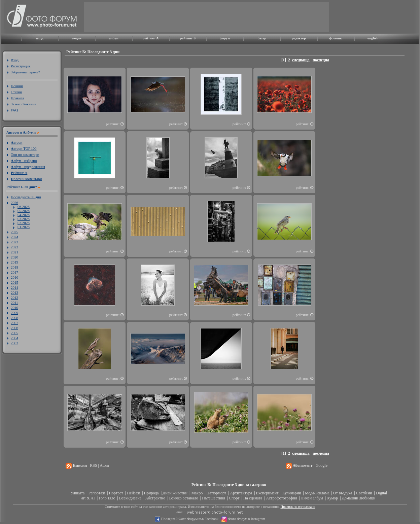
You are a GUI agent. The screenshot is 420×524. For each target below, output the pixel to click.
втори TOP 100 (24, 148)
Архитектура (241, 493)
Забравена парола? (25, 72)
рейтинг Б (188, 38)
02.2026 (24, 223)
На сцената (253, 498)
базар (262, 38)
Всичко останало (184, 498)
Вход (15, 60)
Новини (17, 86)
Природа (151, 493)
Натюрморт (216, 493)
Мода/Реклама (317, 493)
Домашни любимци (358, 498)
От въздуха (343, 493)
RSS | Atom (99, 465)
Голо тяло (107, 498)
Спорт (234, 498)
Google (322, 465)
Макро (197, 493)
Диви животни (175, 493)
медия (77, 38)
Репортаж (97, 493)
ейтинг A (19, 173)
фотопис (336, 38)
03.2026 (24, 219)
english (373, 38)
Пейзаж (133, 493)
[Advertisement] (352, 171)
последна (321, 60)
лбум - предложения (28, 167)
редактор (299, 38)
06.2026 (24, 207)
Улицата (78, 493)
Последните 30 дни (26, 197)
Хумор (332, 498)
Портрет (116, 493)
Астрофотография (282, 498)
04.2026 (24, 215)
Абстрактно (155, 498)
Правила (17, 98)
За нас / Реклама (24, 104)
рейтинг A (151, 38)
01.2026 (24, 227)
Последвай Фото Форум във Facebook (189, 519)
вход (40, 38)
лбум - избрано (24, 161)
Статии (16, 92)
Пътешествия (213, 498)
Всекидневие (130, 498)
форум (225, 38)
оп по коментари (25, 154)
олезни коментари (26, 179)
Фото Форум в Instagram (246, 519)
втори (16, 142)
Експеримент (267, 493)
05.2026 (24, 211)
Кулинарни (292, 493)
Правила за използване (298, 507)
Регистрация (21, 66)
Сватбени (364, 493)
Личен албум (312, 498)
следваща (301, 60)
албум (114, 38)
